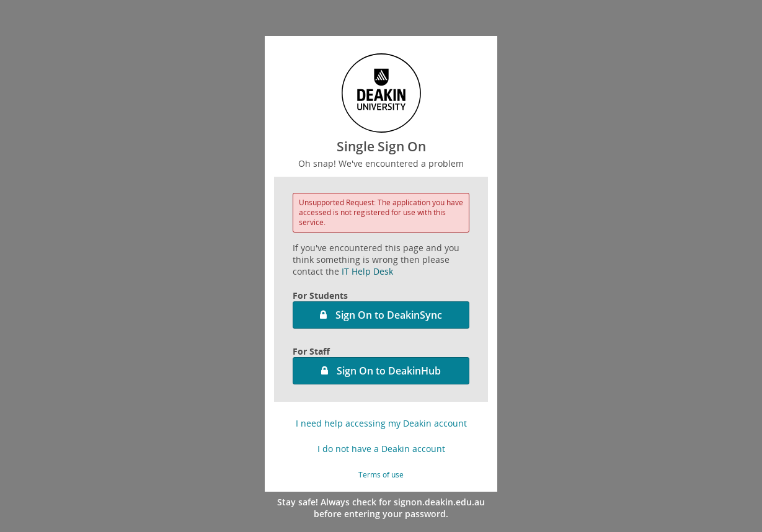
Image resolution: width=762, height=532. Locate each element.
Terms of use (381, 475)
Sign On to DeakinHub (389, 371)
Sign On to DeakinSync (389, 315)
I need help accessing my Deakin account (381, 423)
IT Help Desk (367, 271)
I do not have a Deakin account (381, 449)
